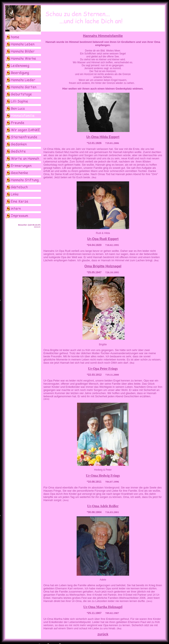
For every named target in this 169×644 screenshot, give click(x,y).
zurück (103, 634)
